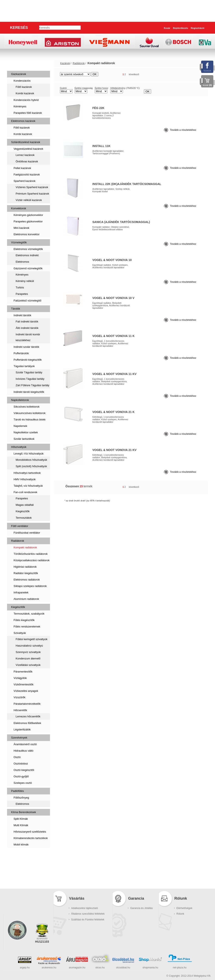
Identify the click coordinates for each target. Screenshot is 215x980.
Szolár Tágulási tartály (29, 372)
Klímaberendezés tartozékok (31, 838)
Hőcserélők (20, 710)
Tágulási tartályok (24, 366)
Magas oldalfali (25, 505)
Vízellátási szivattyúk (28, 665)
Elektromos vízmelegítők (28, 249)
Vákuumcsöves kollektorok (30, 413)
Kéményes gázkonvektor (28, 215)
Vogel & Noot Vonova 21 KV (115, 450)
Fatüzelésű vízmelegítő (28, 301)
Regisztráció (197, 28)
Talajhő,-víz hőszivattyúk (28, 486)
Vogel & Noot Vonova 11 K (114, 336)
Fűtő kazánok (24, 87)
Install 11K (101, 146)
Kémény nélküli (25, 281)
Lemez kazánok (25, 155)
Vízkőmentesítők (24, 684)
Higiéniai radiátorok (25, 567)
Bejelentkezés (180, 28)
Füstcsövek (21, 868)
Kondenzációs (22, 81)
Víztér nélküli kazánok (29, 200)
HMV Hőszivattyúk (25, 479)
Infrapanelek (21, 592)
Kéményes (20, 106)
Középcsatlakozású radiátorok (32, 560)
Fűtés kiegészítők (24, 620)
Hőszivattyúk (19, 447)
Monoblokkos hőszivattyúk (32, 460)
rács (191, 75)
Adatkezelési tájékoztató (84, 908)
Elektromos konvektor (27, 234)
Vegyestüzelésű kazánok (29, 149)
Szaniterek (20, 855)
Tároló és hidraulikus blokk (30, 420)
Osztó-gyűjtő (21, 776)
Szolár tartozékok (24, 439)
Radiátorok (18, 541)
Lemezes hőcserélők (28, 716)
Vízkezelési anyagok (26, 691)
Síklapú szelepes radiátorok (30, 586)
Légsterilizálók (22, 729)
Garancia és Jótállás (142, 908)
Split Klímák (21, 819)
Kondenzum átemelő (28, 658)
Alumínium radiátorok (26, 599)
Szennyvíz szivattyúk (28, 652)
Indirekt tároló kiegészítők (29, 392)
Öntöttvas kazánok (27, 161)
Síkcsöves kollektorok (27, 407)
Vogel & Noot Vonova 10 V (114, 298)
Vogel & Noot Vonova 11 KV (115, 374)
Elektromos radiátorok (27, 580)
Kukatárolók (21, 881)
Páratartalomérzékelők (27, 704)
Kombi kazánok (25, 93)
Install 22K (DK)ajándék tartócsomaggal (127, 184)
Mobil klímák (21, 845)
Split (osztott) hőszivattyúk (31, 466)
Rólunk (180, 914)
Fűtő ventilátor (20, 526)
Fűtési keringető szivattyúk (32, 639)
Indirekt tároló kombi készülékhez (28, 337)
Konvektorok (19, 208)
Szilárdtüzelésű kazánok (26, 142)
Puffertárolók (21, 353)
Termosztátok (24, 518)
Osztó (17, 757)
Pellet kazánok (22, 168)
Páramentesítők (23, 672)
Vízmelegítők (19, 242)
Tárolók (16, 309)
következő (134, 74)
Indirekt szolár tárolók (27, 347)
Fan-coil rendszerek (26, 492)
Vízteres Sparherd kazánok (32, 187)
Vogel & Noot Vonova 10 (112, 260)
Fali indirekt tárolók (27, 322)
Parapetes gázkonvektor (28, 221)
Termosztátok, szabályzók (29, 614)
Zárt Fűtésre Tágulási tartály (33, 385)
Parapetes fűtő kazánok (28, 113)
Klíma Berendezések (24, 812)
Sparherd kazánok (25, 181)
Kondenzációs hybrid (26, 100)
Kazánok (18, 63)
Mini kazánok (22, 228)
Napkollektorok (20, 400)
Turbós (20, 287)
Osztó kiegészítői (24, 770)
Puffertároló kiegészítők (28, 360)
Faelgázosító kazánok (27, 175)
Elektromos (22, 262)
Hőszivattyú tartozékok (27, 473)
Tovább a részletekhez (183, 130)
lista (199, 75)
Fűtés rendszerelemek (27, 627)
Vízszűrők (20, 697)
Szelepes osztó (23, 783)
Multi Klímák (21, 825)
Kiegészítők (23, 511)
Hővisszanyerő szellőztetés (30, 832)
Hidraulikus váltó (24, 751)
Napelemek (21, 426)
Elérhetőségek (184, 908)
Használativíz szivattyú (29, 646)
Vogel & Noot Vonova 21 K (114, 412)
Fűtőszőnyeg (21, 798)
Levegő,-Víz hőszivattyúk (29, 454)
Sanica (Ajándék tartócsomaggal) (121, 222)
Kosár (167, 28)
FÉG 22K (98, 108)
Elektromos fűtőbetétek (27, 723)
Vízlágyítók (20, 678)
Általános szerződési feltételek (88, 914)
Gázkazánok (19, 74)
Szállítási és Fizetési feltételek (88, 920)
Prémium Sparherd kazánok (32, 194)
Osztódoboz (21, 764)
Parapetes (22, 294)
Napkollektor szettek (26, 432)
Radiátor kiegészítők (26, 573)
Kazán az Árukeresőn (49, 963)
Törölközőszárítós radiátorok (31, 554)
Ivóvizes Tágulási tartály (30, 379)
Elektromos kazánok (23, 121)
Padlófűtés (18, 791)
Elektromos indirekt (27, 255)
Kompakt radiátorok (25, 547)
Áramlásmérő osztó (25, 744)
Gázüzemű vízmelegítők (28, 268)
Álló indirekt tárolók (27, 328)
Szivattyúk (20, 633)
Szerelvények (19, 738)
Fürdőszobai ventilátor (27, 533)
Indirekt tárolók (22, 315)
